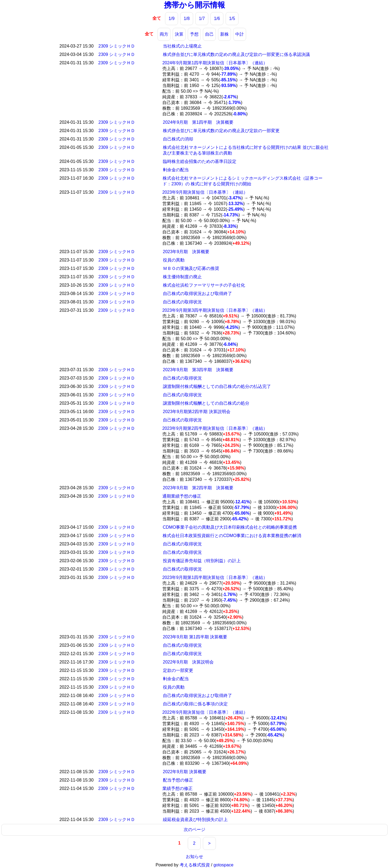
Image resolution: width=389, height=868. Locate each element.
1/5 (232, 19)
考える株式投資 (195, 865)
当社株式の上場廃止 (182, 46)
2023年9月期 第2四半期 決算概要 (198, 488)
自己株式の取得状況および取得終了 (197, 294)
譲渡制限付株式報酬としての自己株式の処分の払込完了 (217, 386)
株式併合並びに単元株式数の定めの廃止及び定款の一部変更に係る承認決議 (236, 54)
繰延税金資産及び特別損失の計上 (195, 820)
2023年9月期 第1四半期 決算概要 (195, 637)
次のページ (194, 830)
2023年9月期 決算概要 (186, 252)
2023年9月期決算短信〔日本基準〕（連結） (205, 192)
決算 (179, 34)
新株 (224, 34)
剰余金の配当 (176, 170)
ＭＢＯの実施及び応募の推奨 (191, 268)
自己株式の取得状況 (182, 302)
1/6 (217, 19)
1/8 (187, 19)
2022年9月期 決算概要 (185, 772)
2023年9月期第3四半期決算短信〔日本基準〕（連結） (215, 310)
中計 (240, 34)
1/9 (172, 19)
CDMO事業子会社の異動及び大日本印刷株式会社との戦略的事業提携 (230, 527)
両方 (164, 34)
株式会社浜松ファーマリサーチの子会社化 (204, 285)
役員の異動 (174, 260)
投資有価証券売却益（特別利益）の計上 (202, 561)
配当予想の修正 (178, 780)
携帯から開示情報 (194, 5)
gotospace (223, 865)
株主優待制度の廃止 (182, 277)
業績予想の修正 (177, 788)
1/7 (202, 19)
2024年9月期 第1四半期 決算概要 (198, 122)
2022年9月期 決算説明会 (188, 662)
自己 (209, 34)
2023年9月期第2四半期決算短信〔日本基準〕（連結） (215, 428)
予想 (194, 34)
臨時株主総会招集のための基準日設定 (200, 161)
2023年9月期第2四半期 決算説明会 (197, 412)
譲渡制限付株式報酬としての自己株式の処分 (206, 403)
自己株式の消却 (178, 139)
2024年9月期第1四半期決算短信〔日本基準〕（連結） (215, 63)
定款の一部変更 (178, 670)
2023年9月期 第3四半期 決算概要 (198, 370)
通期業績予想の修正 (182, 496)
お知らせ (194, 857)
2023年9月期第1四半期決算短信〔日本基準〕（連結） (215, 577)
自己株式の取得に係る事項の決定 (195, 704)
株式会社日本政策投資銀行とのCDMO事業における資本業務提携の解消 (232, 536)
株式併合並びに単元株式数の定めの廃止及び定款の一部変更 (221, 131)
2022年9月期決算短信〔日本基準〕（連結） (205, 712)
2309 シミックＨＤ (117, 46)
